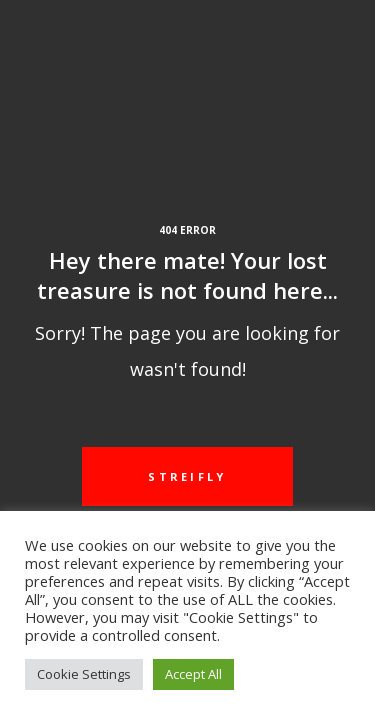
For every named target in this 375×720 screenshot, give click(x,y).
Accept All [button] (193, 674)
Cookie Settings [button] (84, 674)
